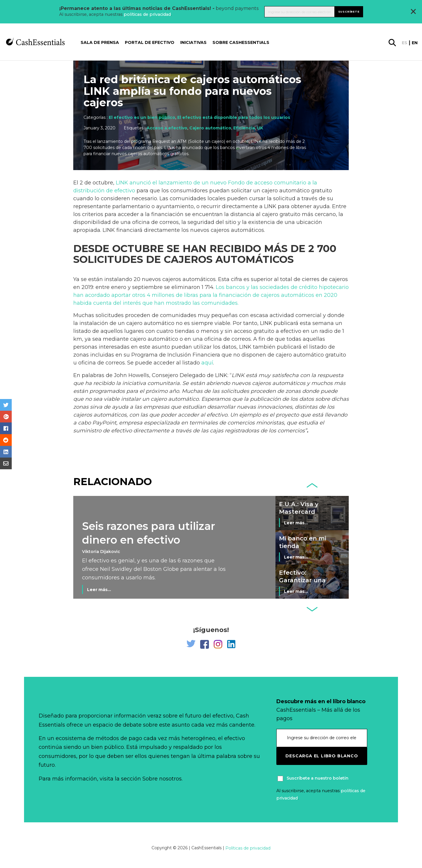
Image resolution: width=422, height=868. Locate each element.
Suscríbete (349, 12)
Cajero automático (210, 128)
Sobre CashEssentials (241, 42)
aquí (207, 363)
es (405, 43)
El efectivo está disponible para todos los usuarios (234, 117)
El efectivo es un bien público (142, 117)
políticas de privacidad (147, 14)
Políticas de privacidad (248, 848)
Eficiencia (244, 128)
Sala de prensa (100, 42)
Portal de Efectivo (150, 42)
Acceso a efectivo (167, 128)
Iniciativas (193, 42)
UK (260, 128)
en (415, 43)
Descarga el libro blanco (322, 756)
